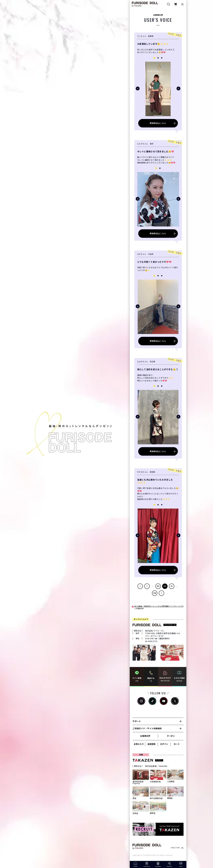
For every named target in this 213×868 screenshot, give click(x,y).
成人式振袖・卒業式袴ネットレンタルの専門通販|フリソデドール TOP (159, 606)
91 (172, 586)
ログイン (164, 744)
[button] (138, 88)
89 (158, 586)
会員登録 (151, 744)
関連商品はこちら (158, 123)
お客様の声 (145, 736)
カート (177, 744)
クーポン (171, 736)
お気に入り (139, 744)
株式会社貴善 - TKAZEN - (157, 766)
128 (155, 593)
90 (165, 586)
